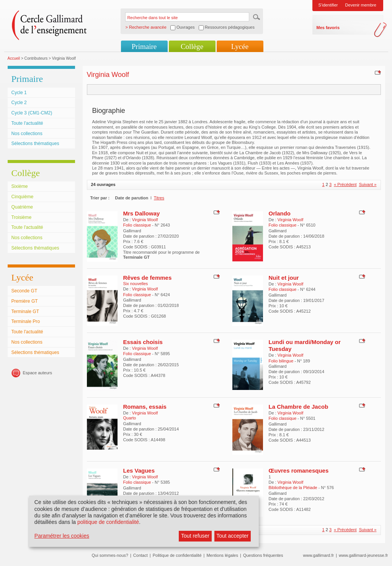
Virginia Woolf (145, 220)
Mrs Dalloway (142, 213)
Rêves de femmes (148, 278)
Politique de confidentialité (177, 555)
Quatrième (22, 207)
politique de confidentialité (108, 522)
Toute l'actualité (27, 123)
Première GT (25, 301)
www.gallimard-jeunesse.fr (363, 555)
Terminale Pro (26, 321)
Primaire (144, 46)
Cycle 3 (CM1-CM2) (32, 113)
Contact (140, 555)
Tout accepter (232, 536)
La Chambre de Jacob (299, 407)
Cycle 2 (19, 103)
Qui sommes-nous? (110, 555)
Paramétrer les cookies (62, 536)
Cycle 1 (19, 93)
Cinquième (23, 197)
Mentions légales (222, 555)
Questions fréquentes (263, 555)
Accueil (14, 58)
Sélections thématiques (35, 144)
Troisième (22, 217)
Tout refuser (195, 536)
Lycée (240, 46)
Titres (159, 198)
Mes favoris (328, 28)
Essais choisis (143, 342)
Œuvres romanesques (299, 471)
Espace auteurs (38, 373)
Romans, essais (145, 407)
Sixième (20, 186)
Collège (192, 46)
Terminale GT (25, 312)
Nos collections (27, 134)
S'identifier (328, 5)
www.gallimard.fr (319, 555)
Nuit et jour (284, 278)
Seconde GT (24, 291)
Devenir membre (361, 5)
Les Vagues (139, 471)
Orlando (280, 213)
